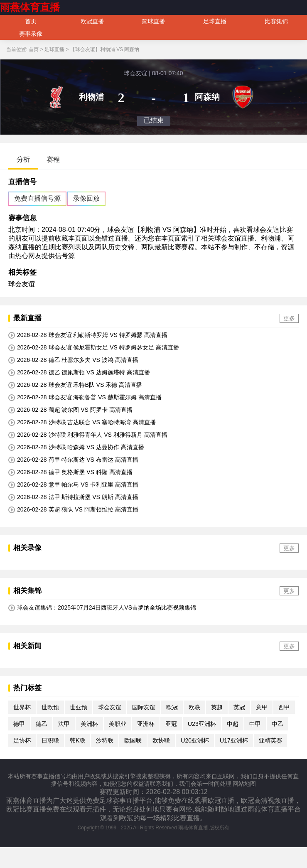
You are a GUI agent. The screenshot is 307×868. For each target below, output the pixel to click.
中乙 (278, 724)
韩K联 (77, 740)
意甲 (262, 707)
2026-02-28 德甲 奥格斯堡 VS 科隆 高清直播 (70, 472)
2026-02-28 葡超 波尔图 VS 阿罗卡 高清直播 (70, 410)
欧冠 (172, 707)
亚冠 (171, 724)
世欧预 (50, 707)
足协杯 (22, 740)
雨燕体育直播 (30, 7)
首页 (31, 21)
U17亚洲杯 (234, 740)
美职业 (118, 724)
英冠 (239, 707)
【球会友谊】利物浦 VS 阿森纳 (105, 49)
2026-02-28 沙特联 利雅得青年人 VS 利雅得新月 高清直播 (88, 435)
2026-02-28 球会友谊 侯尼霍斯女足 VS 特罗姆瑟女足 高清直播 (94, 348)
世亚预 (79, 707)
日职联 (50, 740)
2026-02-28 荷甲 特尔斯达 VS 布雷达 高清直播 (73, 460)
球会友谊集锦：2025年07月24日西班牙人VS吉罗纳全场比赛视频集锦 (102, 608)
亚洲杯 (146, 724)
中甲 (255, 724)
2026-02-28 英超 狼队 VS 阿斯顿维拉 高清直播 (73, 510)
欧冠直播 (92, 21)
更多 (289, 318)
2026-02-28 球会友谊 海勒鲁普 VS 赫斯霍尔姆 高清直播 (85, 397)
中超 (233, 724)
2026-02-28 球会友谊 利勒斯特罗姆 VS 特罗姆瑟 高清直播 (88, 335)
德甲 (19, 724)
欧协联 (161, 740)
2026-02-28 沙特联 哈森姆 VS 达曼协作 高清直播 (76, 447)
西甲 (284, 707)
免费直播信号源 (37, 198)
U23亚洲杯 (202, 724)
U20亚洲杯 (195, 740)
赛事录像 (31, 34)
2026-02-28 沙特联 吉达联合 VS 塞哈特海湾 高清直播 (82, 422)
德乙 (42, 724)
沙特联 (105, 740)
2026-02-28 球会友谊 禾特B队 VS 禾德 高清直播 (75, 385)
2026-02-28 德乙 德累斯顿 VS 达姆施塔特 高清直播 (79, 373)
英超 (217, 707)
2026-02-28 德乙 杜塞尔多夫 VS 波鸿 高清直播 (73, 360)
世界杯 (22, 707)
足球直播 (215, 21)
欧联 (194, 707)
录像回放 (86, 198)
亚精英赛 (270, 740)
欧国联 (133, 740)
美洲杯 (89, 724)
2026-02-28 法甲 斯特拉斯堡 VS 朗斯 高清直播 (73, 497)
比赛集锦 (276, 21)
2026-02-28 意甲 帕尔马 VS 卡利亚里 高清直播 (73, 485)
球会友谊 (22, 284)
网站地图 (244, 784)
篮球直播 (153, 21)
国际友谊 (144, 707)
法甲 (64, 724)
